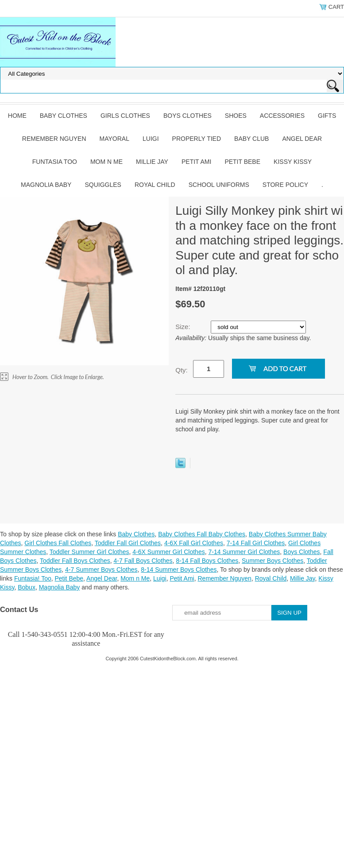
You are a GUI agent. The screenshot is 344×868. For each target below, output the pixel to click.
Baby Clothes (64, 116)
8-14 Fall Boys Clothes (207, 561)
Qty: (182, 370)
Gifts (327, 116)
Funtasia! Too (33, 578)
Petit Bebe (242, 162)
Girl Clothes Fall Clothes (58, 543)
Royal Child (155, 185)
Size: (184, 327)
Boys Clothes (187, 116)
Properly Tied (197, 139)
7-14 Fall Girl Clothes (256, 543)
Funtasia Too (55, 162)
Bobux (27, 587)
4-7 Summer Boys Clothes (101, 570)
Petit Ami (196, 162)
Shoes (236, 116)
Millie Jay (152, 162)
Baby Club (251, 139)
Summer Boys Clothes (272, 561)
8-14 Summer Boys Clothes (179, 570)
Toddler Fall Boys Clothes (75, 561)
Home (17, 116)
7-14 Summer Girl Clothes (244, 552)
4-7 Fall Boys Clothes (143, 561)
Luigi (151, 139)
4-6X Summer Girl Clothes (168, 552)
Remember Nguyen (54, 139)
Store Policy (285, 185)
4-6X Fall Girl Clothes (194, 543)
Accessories (282, 116)
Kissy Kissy (293, 162)
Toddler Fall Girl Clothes (128, 543)
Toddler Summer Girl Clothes (89, 552)
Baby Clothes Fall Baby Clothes (202, 534)
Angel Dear (302, 139)
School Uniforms (219, 185)
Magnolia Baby (46, 185)
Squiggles (103, 185)
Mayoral (114, 139)
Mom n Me (106, 162)
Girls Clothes (125, 116)
